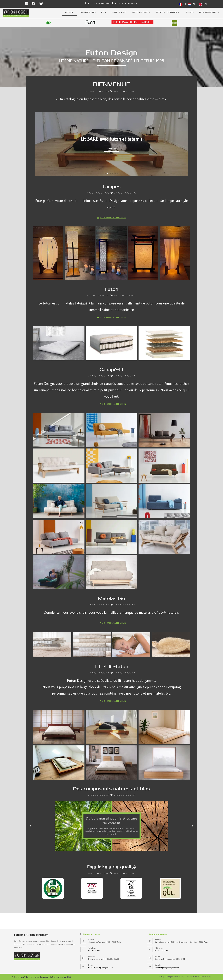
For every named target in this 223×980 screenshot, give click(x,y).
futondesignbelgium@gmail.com (101, 967)
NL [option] (194, 4)
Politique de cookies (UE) (175, 977)
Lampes (189, 12)
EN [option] (205, 4)
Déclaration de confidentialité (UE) (198, 977)
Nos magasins (209, 12)
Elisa (69, 977)
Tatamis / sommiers (167, 12)
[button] (105, 175)
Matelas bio (119, 12)
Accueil (70, 12)
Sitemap (161, 977)
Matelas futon (141, 12)
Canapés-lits (88, 12)
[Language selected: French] (194, 4)
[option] (192, 4)
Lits (104, 12)
